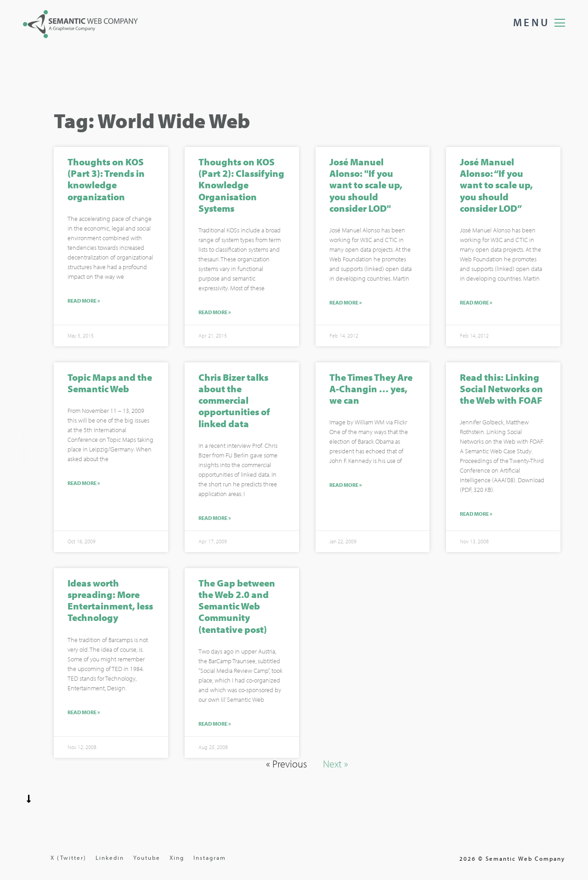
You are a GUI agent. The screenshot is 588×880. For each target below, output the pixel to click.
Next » (336, 764)
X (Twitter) (68, 857)
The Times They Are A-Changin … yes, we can (371, 389)
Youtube (147, 857)
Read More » (84, 301)
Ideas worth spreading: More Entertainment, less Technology (110, 601)
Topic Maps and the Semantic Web (110, 384)
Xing (177, 857)
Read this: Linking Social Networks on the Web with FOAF (501, 389)
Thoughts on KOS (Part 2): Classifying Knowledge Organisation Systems (241, 186)
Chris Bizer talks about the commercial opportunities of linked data (234, 401)
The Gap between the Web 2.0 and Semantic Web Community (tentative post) (237, 606)
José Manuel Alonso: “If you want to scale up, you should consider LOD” (496, 186)
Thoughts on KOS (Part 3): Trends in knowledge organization (106, 180)
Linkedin (110, 857)
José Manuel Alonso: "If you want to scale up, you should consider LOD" (366, 186)
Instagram (210, 857)
